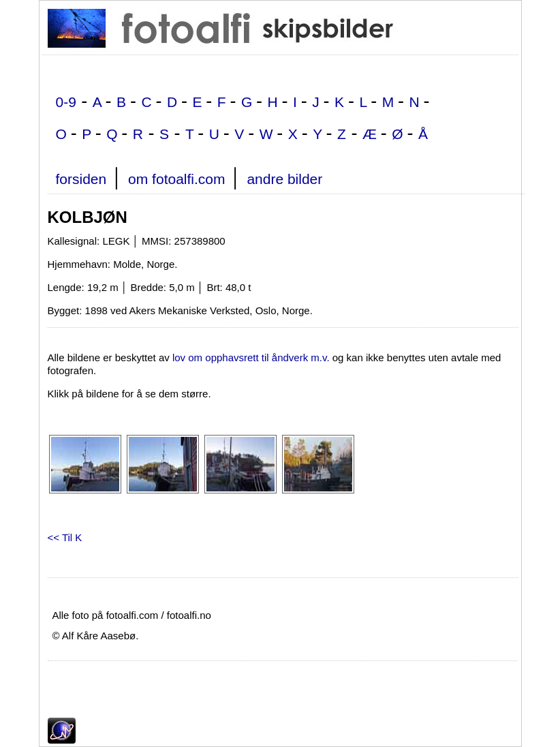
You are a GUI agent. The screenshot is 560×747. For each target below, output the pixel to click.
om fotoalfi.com (176, 179)
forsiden (81, 179)
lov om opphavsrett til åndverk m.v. (251, 357)
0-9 (66, 102)
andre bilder (284, 179)
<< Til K (65, 537)
